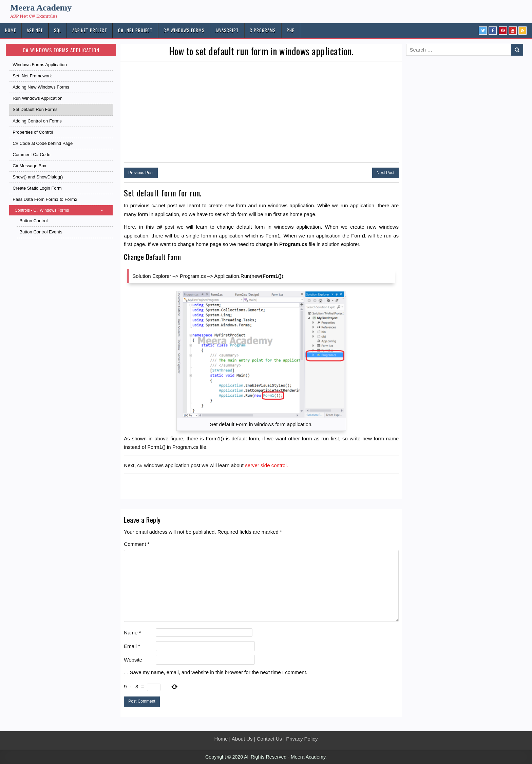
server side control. (267, 465)
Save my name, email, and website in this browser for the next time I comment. (218, 672)
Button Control (33, 221)
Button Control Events (41, 232)
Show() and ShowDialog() (38, 177)
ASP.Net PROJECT (90, 30)
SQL (58, 30)
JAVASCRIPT (227, 30)
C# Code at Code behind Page (43, 143)
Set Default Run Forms (35, 109)
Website (133, 660)
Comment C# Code (31, 155)
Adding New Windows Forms (41, 87)
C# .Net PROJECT (135, 30)
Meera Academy (41, 8)
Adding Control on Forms (37, 121)
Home (221, 739)
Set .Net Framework (32, 76)
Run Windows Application (37, 98)
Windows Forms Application (40, 65)
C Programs (263, 30)
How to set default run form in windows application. (261, 51)
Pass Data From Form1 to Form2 (45, 199)
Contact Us (269, 739)
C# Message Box (29, 166)
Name (132, 633)
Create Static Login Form (37, 188)
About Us (242, 739)
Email (132, 646)
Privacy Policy (302, 739)
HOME (11, 30)
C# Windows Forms (184, 30)
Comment (137, 544)
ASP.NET (35, 30)
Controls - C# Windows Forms (62, 210)
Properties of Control (33, 132)
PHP (291, 30)
